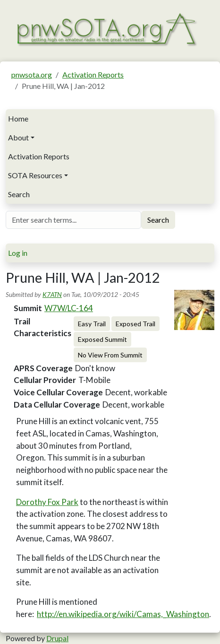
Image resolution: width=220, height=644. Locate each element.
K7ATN (52, 294)
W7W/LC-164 (69, 308)
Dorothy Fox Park (47, 502)
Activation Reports (93, 74)
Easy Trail (92, 324)
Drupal (57, 638)
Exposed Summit (102, 339)
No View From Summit (110, 355)
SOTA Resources (35, 175)
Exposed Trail (135, 324)
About (18, 137)
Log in (18, 253)
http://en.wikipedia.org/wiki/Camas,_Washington (123, 614)
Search (19, 194)
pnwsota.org (32, 74)
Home (18, 118)
